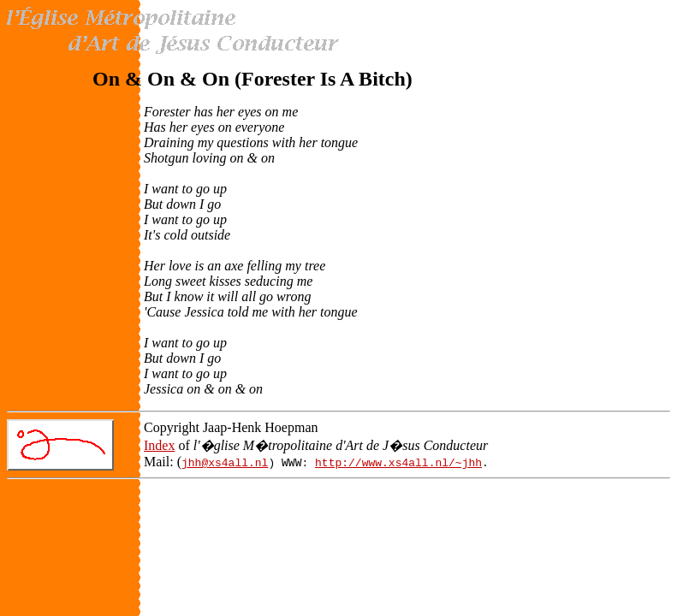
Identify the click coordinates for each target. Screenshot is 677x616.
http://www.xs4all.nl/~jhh (398, 462)
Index (159, 445)
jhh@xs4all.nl (225, 462)
